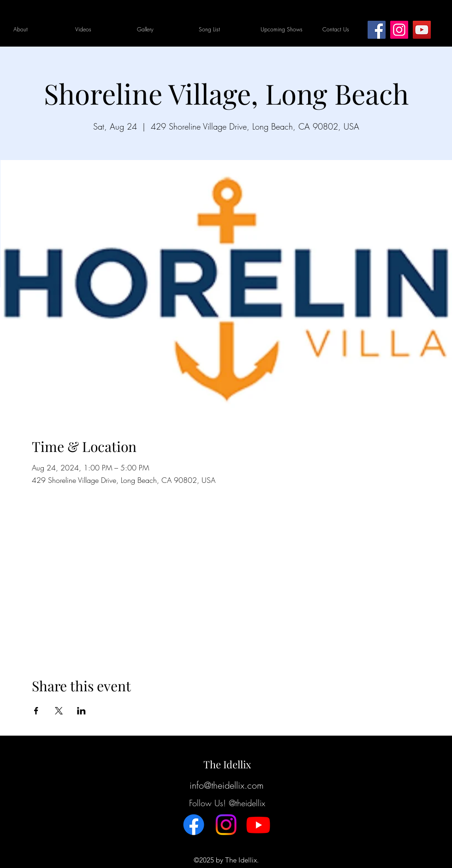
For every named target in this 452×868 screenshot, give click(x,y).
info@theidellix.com (227, 785)
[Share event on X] (59, 711)
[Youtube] (258, 825)
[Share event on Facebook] (36, 711)
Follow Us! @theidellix (227, 803)
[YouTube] (422, 30)
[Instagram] (399, 30)
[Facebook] (377, 30)
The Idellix (227, 764)
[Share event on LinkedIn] (81, 711)
